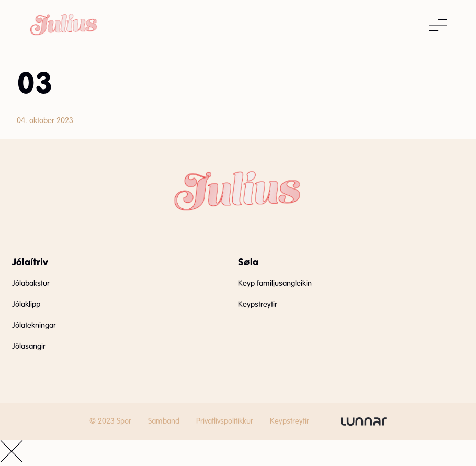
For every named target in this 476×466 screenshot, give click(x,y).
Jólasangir (29, 346)
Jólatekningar (34, 325)
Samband (164, 421)
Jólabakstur (31, 283)
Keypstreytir (258, 304)
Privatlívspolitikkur (225, 421)
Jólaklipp (26, 304)
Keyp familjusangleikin (275, 283)
